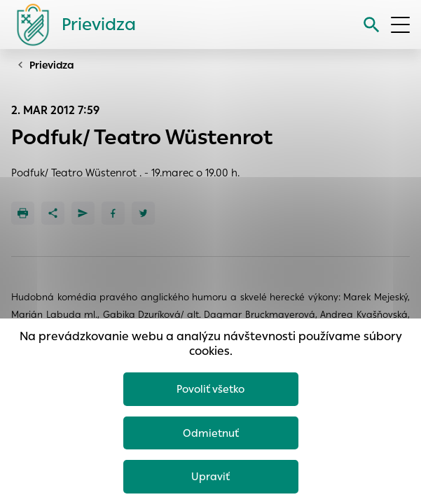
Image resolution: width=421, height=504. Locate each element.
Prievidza (52, 65)
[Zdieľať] (53, 213)
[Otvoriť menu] (400, 25)
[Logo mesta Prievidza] (71, 24)
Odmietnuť (211, 433)
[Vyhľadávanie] (372, 25)
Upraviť (210, 476)
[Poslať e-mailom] (83, 213)
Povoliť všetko (210, 389)
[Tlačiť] (23, 213)
